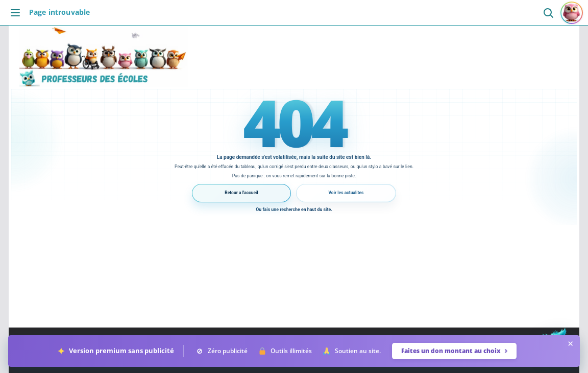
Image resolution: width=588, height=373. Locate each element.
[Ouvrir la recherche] (548, 13)
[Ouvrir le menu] (18, 13)
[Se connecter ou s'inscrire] (572, 13)
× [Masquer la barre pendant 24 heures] (570, 344)
